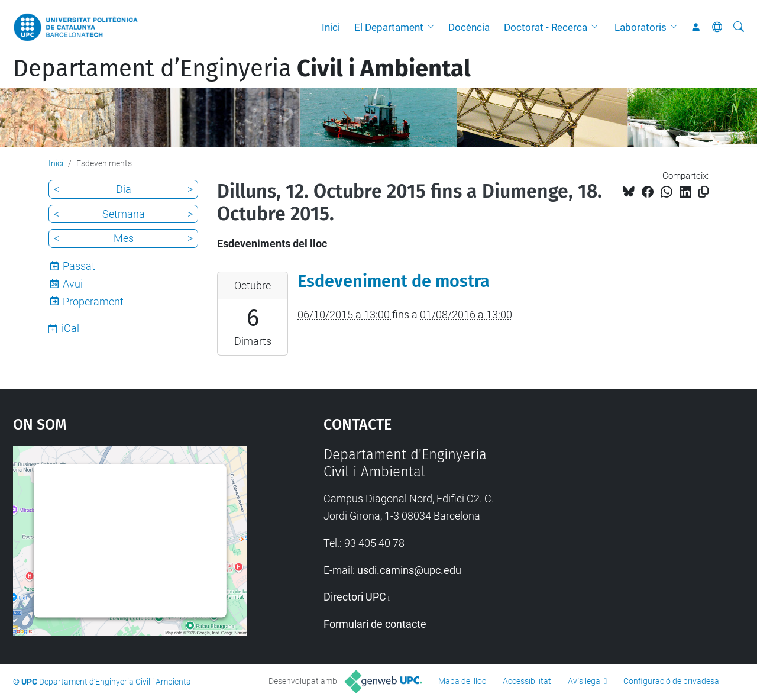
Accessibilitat (527, 681)
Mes (124, 238)
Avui (73, 284)
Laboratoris (640, 27)
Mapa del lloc (462, 681)
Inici (331, 27)
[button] (434, 27)
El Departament (389, 27)
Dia (124, 189)
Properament (93, 301)
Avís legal (585, 681)
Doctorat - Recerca (546, 27)
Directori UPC (355, 597)
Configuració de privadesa (671, 681)
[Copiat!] (703, 192)
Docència (469, 27)
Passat (79, 266)
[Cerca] (739, 27)
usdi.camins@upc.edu (409, 570)
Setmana (124, 214)
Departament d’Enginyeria (242, 69)
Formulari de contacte (375, 624)
